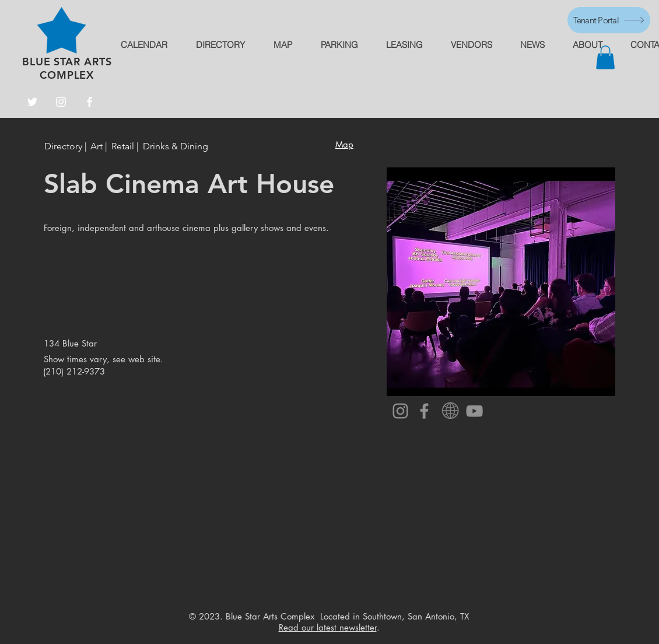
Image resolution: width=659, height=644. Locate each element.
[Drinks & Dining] (176, 147)
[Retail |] (125, 147)
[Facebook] (90, 102)
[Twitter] (32, 102)
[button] (605, 57)
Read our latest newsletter (328, 627)
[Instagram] (61, 102)
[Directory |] (67, 147)
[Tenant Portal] (609, 20)
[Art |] (99, 147)
